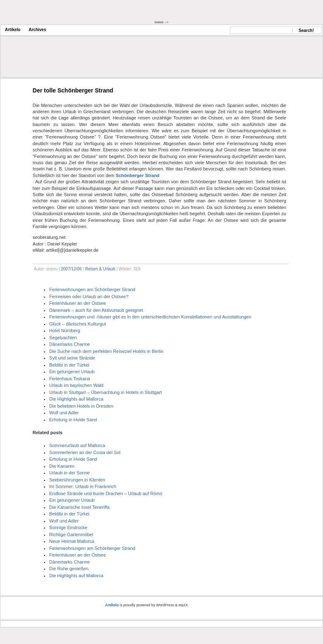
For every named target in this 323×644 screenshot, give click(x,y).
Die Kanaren (62, 466)
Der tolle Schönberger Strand (73, 90)
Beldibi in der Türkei (69, 365)
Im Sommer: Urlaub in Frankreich (83, 486)
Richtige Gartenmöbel (71, 535)
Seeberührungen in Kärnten (77, 480)
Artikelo (13, 30)
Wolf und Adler (64, 413)
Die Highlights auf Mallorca (76, 399)
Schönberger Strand (137, 175)
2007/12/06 (71, 269)
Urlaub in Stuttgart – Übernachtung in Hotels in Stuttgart (106, 392)
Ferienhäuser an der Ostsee (78, 303)
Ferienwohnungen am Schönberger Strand (92, 289)
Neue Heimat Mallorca (72, 541)
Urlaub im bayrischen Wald (76, 385)
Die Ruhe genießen (69, 569)
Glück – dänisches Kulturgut (78, 324)
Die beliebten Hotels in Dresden (81, 406)
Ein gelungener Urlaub (72, 372)
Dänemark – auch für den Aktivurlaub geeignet (96, 310)
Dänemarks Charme (70, 344)
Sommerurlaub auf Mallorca (77, 445)
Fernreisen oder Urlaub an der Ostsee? (89, 296)
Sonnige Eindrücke (68, 527)
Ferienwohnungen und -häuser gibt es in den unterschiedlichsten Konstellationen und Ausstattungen (150, 317)
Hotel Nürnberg (65, 331)
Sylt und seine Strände (72, 358)
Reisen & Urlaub (100, 269)
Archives (37, 30)
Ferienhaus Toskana (70, 379)
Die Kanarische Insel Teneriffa (80, 507)
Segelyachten (63, 338)
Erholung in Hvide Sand (73, 420)
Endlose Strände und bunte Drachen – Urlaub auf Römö (106, 493)
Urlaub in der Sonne (70, 473)
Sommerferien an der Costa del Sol (85, 452)
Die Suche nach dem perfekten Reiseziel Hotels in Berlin (106, 351)
